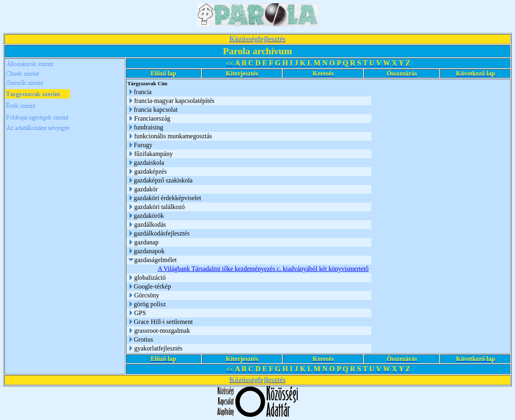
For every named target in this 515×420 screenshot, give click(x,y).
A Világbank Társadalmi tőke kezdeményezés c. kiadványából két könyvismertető (263, 269)
